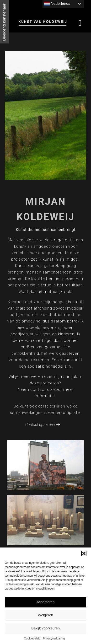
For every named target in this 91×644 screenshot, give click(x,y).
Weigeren (46, 615)
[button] (84, 553)
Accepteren (46, 602)
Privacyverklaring (54, 639)
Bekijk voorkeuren (45, 628)
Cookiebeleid (32, 639)
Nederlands (57, 4)
